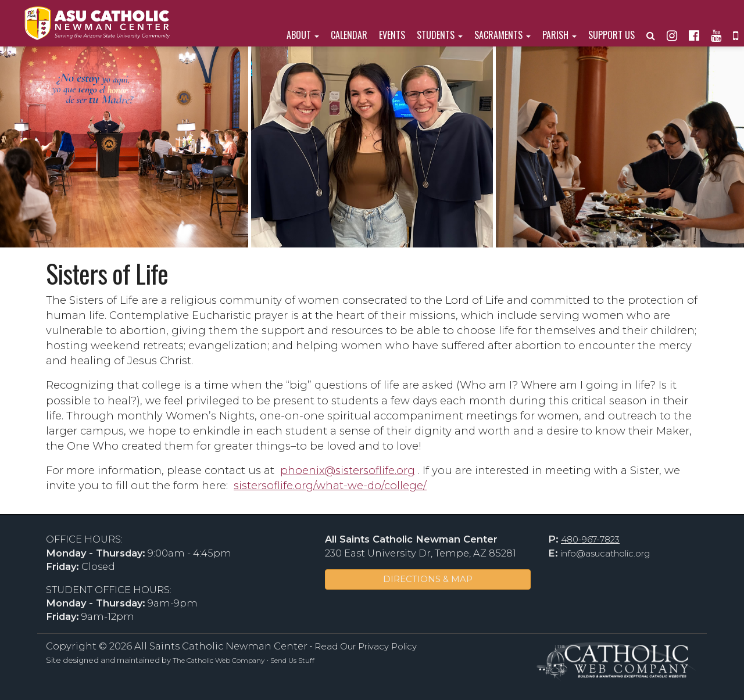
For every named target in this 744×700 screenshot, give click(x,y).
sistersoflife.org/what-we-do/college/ (330, 485)
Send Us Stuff (292, 660)
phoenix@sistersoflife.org (348, 470)
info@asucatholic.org (605, 554)
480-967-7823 (590, 540)
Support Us (611, 35)
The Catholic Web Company (219, 660)
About (303, 35)
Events (392, 35)
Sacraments (502, 35)
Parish (559, 35)
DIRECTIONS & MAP (428, 579)
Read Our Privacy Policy (366, 647)
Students (440, 35)
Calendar (349, 35)
